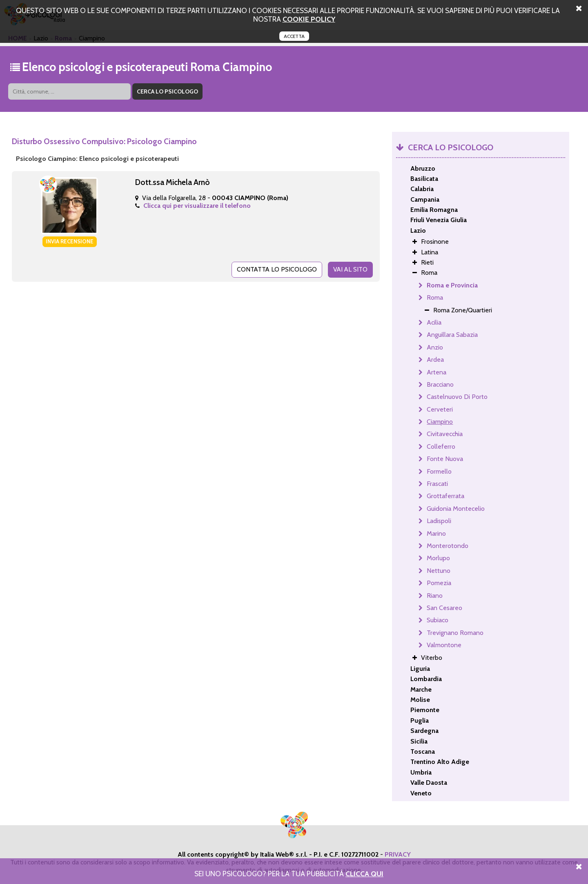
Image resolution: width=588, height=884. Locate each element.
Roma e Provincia (452, 285)
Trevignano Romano (455, 633)
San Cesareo (444, 608)
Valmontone (444, 645)
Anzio (435, 347)
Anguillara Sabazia (452, 335)
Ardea (435, 360)
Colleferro (441, 446)
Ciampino (440, 422)
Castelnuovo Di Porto (457, 397)
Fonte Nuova (445, 459)
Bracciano (440, 384)
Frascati (437, 484)
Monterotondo (448, 546)
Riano (435, 596)
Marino (436, 533)
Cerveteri (440, 409)
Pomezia (439, 583)
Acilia (434, 322)
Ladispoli (439, 521)
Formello (439, 471)
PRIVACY (398, 854)
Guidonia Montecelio (456, 509)
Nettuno (439, 571)
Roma (435, 297)
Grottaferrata (445, 496)
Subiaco (438, 620)
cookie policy (309, 19)
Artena (437, 372)
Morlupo (438, 558)
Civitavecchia (445, 434)
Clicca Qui (364, 874)
